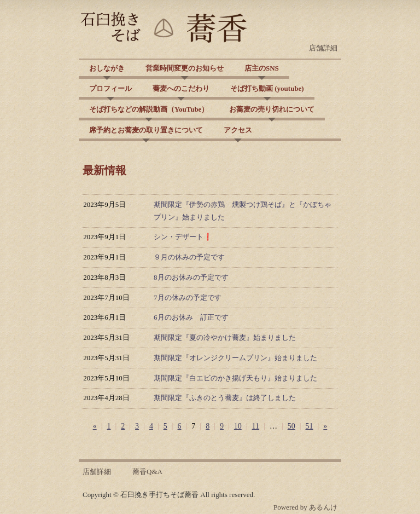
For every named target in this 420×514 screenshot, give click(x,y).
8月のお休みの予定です (191, 277)
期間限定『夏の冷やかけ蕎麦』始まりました (225, 337)
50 (291, 426)
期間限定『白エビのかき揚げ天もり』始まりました (235, 378)
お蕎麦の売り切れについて (272, 109)
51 (310, 426)
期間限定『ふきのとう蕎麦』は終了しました (225, 398)
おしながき (107, 68)
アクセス (238, 130)
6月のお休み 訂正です (191, 317)
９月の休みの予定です (189, 257)
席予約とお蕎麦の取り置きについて (146, 130)
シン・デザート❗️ (183, 237)
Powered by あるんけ (305, 507)
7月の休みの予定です (188, 298)
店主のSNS (262, 68)
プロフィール (110, 88)
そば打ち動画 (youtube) (267, 88)
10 (238, 426)
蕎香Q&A (147, 472)
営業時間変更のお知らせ (185, 68)
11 (256, 426)
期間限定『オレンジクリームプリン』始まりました (235, 358)
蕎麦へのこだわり (181, 88)
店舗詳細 (323, 48)
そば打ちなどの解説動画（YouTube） (149, 109)
